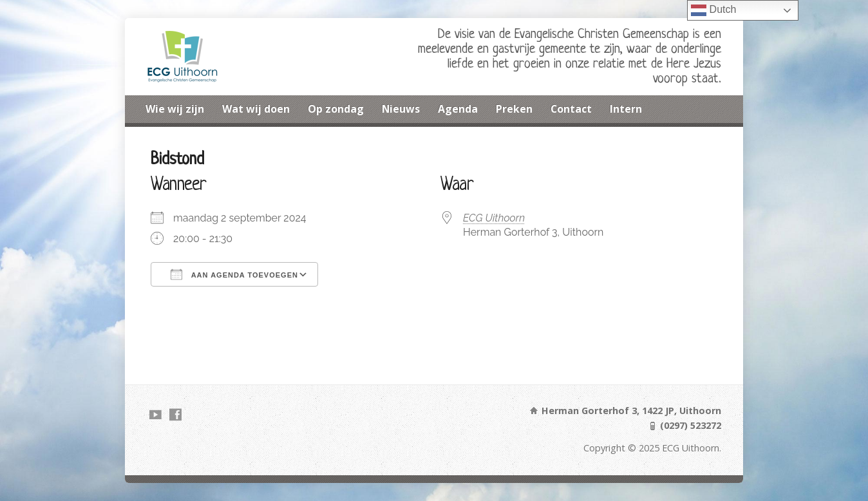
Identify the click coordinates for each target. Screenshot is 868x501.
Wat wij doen (256, 109)
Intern (626, 109)
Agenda (458, 109)
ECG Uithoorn (494, 218)
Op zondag (336, 109)
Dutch (713, 10)
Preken (514, 109)
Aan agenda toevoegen (234, 274)
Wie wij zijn (175, 109)
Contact (571, 109)
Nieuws (401, 109)
